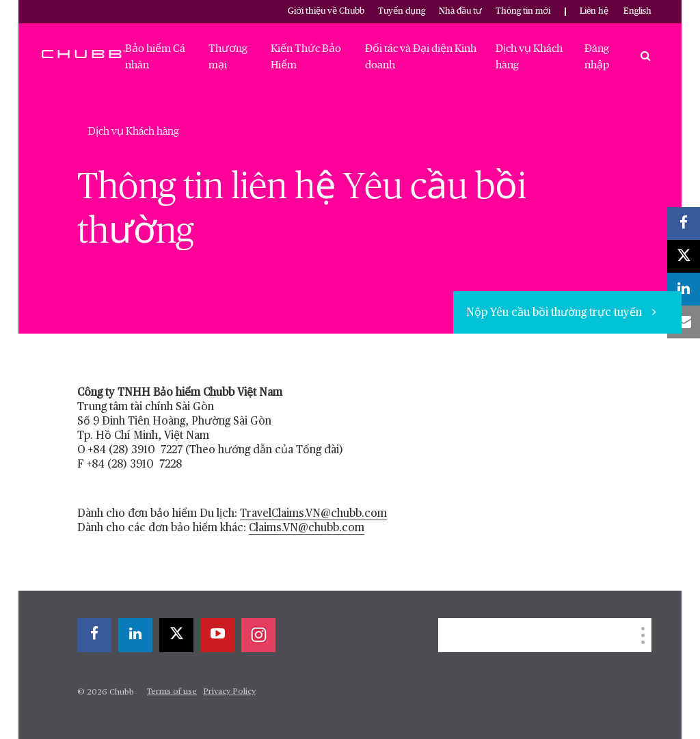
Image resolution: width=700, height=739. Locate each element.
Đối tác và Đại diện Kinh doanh (421, 57)
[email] (684, 322)
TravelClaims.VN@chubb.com (313, 514)
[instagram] (258, 635)
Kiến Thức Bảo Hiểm (306, 57)
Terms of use (172, 692)
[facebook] (94, 635)
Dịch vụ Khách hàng (529, 57)
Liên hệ (594, 11)
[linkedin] (135, 635)
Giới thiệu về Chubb (326, 11)
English (637, 11)
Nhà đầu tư (460, 11)
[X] (176, 635)
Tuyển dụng (402, 11)
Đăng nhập (597, 57)
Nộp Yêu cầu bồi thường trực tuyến (555, 313)
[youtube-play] (217, 635)
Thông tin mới (523, 11)
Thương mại (228, 57)
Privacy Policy (229, 692)
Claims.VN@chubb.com (307, 528)
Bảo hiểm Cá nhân (155, 57)
